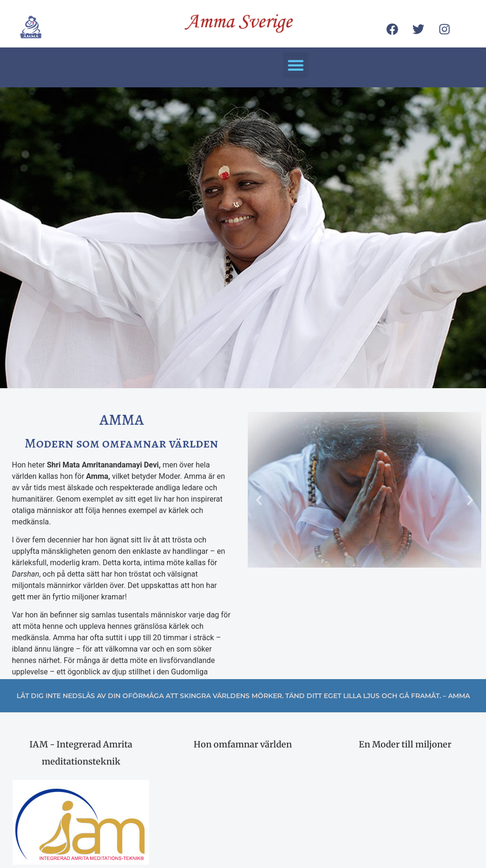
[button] (296, 65)
